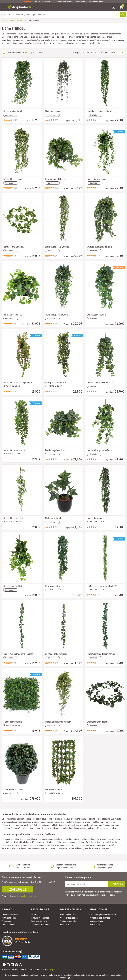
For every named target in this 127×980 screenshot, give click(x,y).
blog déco (54, 970)
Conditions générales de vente (103, 914)
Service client (80, 2)
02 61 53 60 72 (17, 889)
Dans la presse (8, 925)
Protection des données (100, 918)
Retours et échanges (40, 918)
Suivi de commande (64, 2)
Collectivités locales (69, 918)
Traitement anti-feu (69, 921)
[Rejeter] (69, 978)
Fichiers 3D (65, 925)
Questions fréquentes (41, 925)
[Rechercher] (122, 14)
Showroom (7, 921)
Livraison (35, 914)
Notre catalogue (9, 918)
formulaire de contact (27, 896)
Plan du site (95, 925)
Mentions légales (97, 921)
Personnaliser (116, 975)
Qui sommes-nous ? (11, 914)
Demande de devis (95, 2)
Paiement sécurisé (39, 921)
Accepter (62, 978)
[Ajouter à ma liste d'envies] (6, 65)
